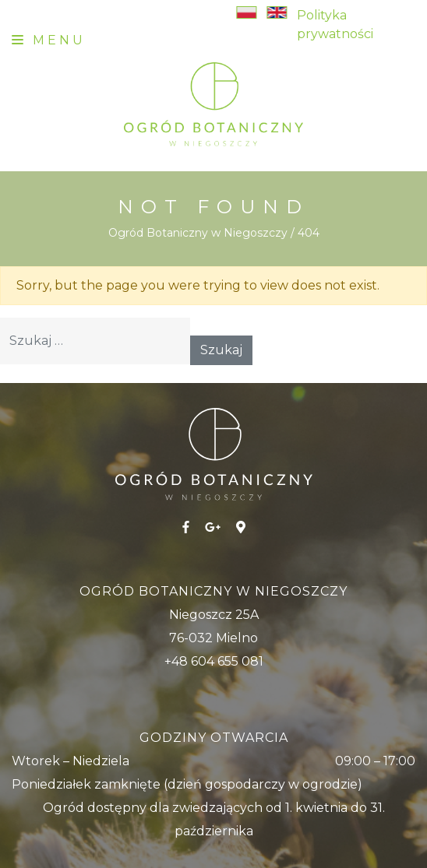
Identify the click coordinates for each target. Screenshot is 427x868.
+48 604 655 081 (214, 661)
